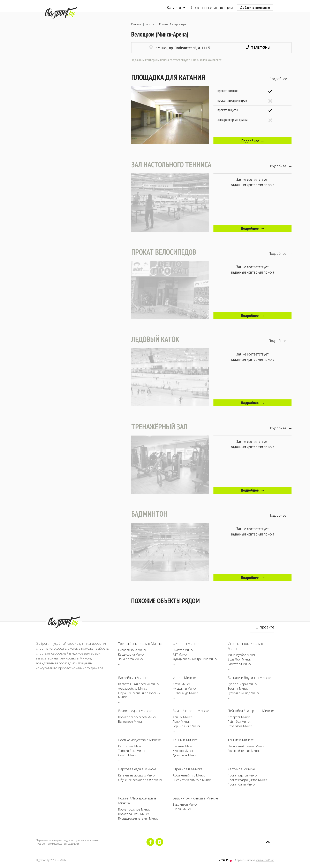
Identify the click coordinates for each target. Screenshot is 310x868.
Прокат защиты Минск (133, 814)
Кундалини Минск (184, 689)
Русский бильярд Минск (243, 693)
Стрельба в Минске (188, 769)
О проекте (265, 627)
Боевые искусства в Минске (139, 740)
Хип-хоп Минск (183, 751)
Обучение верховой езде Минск (140, 780)
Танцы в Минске (185, 740)
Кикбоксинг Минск (130, 746)
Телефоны (258, 47)
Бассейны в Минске (133, 678)
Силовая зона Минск (132, 650)
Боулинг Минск (238, 689)
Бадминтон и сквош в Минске (195, 798)
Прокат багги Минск (241, 784)
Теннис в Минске (241, 740)
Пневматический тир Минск (192, 780)
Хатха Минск (181, 684)
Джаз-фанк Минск (185, 755)
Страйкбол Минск (240, 726)
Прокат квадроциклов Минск (247, 780)
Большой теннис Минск (244, 751)
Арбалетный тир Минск (189, 775)
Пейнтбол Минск (239, 722)
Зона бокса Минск (131, 659)
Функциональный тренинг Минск (195, 659)
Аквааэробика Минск (132, 689)
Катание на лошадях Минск (137, 775)
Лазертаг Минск (239, 717)
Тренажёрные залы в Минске (140, 644)
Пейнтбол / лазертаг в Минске (251, 711)
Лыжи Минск (181, 722)
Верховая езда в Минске (137, 769)
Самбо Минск (127, 755)
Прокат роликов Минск (134, 809)
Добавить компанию (255, 7)
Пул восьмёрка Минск (242, 684)
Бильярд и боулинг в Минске (249, 678)
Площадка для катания (168, 77)
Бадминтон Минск (185, 804)
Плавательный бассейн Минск (139, 684)
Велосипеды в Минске (135, 711)
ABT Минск (180, 654)
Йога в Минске (184, 678)
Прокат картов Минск (242, 775)
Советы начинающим (212, 7)
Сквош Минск (182, 809)
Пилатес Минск (183, 650)
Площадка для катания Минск (138, 818)
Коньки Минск (182, 717)
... (119, 663)
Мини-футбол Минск (241, 655)
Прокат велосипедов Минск (137, 717)
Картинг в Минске (241, 769)
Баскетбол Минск (239, 664)
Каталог (176, 8)
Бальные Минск (183, 746)
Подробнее (280, 79)
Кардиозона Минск (131, 654)
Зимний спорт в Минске (191, 711)
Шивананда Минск (185, 693)
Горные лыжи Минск (187, 726)
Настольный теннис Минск (246, 746)
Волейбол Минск (239, 659)
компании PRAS (265, 860)
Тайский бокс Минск (132, 751)
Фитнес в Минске (186, 644)
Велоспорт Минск (130, 722)
